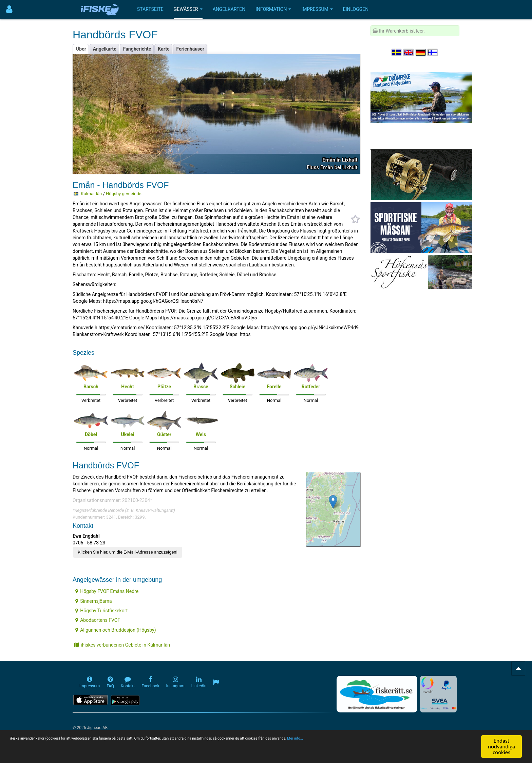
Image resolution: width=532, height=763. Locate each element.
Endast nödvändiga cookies (501, 747)
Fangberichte (137, 49)
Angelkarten (229, 9)
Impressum (317, 9)
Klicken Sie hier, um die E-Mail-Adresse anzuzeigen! (128, 552)
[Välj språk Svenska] (397, 52)
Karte (164, 49)
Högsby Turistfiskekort (101, 611)
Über (81, 49)
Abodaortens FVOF (98, 620)
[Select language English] (409, 52)
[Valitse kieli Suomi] (433, 52)
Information (273, 9)
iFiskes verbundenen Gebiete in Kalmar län (122, 645)
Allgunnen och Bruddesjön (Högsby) (116, 630)
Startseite (150, 9)
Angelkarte (105, 49)
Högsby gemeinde (123, 194)
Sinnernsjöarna (93, 601)
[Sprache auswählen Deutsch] (421, 52)
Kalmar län (91, 194)
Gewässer (188, 9)
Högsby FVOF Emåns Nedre (107, 591)
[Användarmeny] (9, 9)
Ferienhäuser (190, 49)
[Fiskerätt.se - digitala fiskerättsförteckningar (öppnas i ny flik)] (377, 694)
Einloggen (356, 9)
